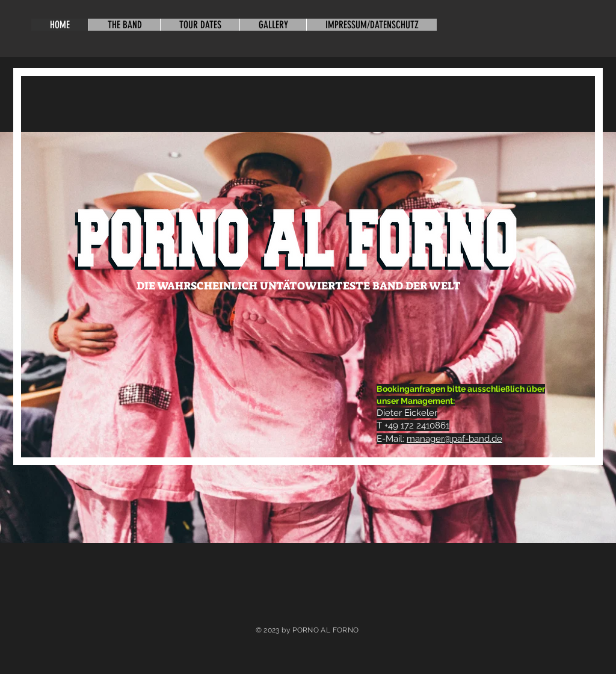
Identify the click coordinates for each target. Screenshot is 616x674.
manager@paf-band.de (454, 439)
